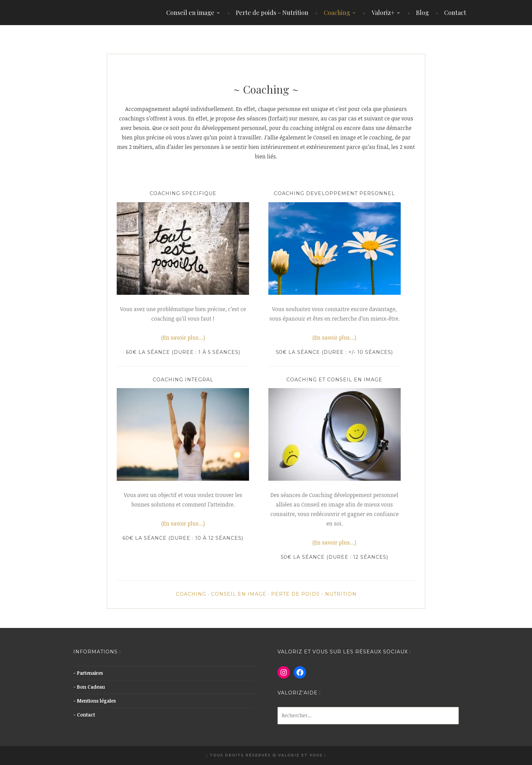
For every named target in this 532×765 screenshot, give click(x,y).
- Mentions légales (94, 701)
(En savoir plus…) (183, 338)
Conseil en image (190, 13)
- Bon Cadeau (89, 687)
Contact (455, 13)
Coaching (337, 13)
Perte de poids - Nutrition (314, 594)
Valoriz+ (383, 13)
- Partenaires (88, 673)
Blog (422, 13)
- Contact (84, 715)
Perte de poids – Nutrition (272, 13)
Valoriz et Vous (300, 755)
